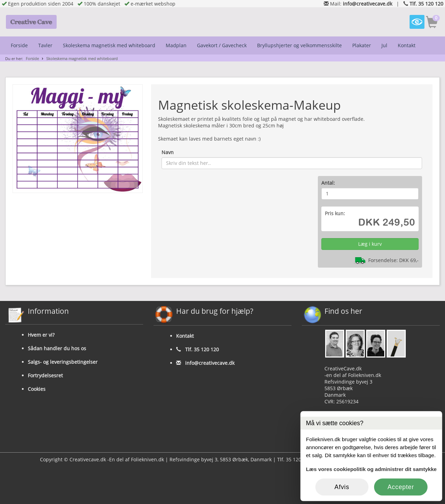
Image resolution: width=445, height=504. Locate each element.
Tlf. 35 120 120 (426, 4)
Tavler (45, 45)
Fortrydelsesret (45, 375)
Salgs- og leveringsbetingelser (63, 362)
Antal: (328, 183)
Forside (19, 45)
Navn (168, 152)
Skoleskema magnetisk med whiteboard (109, 45)
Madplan (176, 45)
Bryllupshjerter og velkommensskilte (299, 45)
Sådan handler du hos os (57, 348)
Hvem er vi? (41, 335)
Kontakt (407, 45)
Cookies (37, 389)
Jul (384, 45)
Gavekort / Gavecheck (222, 45)
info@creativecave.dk (368, 4)
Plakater (362, 45)
